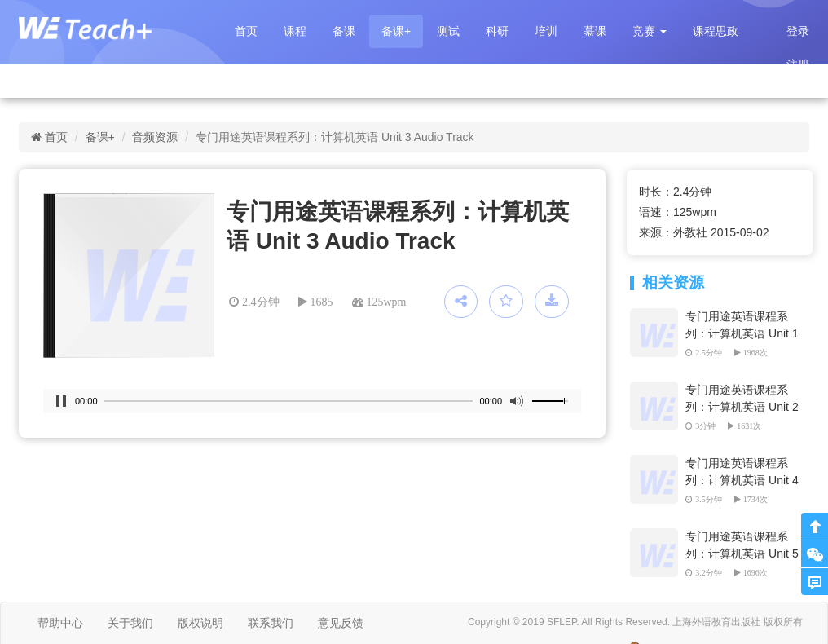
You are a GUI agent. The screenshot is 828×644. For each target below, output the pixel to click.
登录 (798, 31)
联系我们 (271, 623)
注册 (798, 64)
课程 (295, 31)
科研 (497, 31)
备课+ (396, 31)
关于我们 (130, 623)
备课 (344, 31)
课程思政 (716, 31)
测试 (448, 31)
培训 (546, 31)
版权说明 (200, 623)
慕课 (595, 31)
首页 (246, 31)
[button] (650, 31)
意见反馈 (341, 623)
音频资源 (155, 137)
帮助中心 (60, 623)
